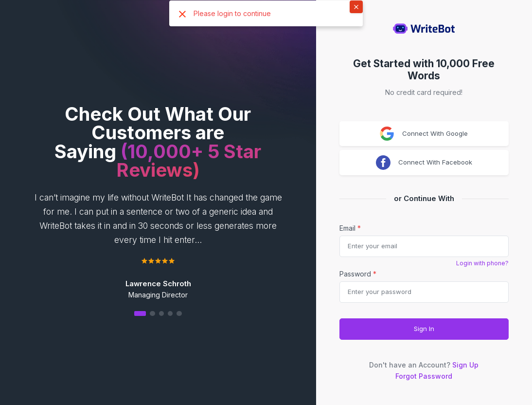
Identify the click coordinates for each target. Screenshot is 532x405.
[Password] (424, 292)
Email (350, 228)
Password (358, 274)
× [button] (356, 6)
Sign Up (465, 365)
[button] (158, 313)
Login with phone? (482, 263)
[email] (424, 246)
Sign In (424, 329)
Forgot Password (424, 376)
